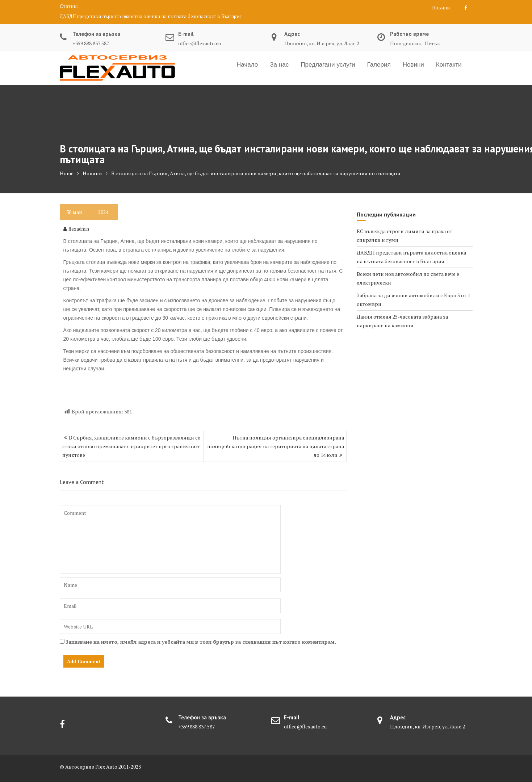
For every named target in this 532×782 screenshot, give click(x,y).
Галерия (379, 64)
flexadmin (76, 229)
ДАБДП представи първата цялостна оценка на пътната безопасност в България (151, 16)
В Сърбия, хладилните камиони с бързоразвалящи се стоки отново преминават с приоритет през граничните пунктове (131, 446)
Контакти (449, 64)
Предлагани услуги (328, 64)
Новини (441, 8)
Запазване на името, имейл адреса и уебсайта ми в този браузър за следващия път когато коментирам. (201, 642)
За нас (279, 64)
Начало (247, 64)
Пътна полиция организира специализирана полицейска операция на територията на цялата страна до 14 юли (276, 446)
